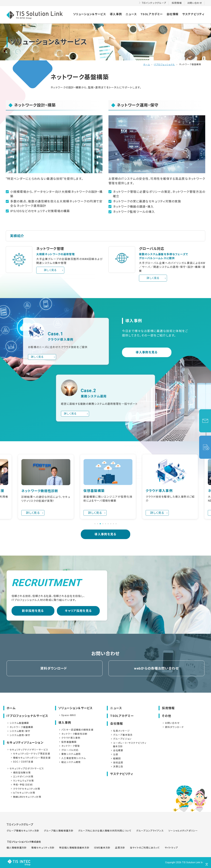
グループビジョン (121, 739)
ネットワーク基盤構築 (20, 727)
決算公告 (117, 767)
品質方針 (120, 848)
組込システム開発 (70, 762)
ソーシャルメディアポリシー (183, 831)
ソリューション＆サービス (90, 14)
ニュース (131, 14)
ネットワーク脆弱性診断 (73, 734)
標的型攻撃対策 (20, 773)
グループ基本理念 (121, 735)
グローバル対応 (68, 750)
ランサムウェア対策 (22, 781)
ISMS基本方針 (102, 848)
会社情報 (173, 14)
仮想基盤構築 (68, 742)
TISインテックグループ (154, 3)
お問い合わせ (195, 3)
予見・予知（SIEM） (22, 785)
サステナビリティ (193, 14)
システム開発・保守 (19, 731)
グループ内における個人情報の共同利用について (105, 831)
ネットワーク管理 (69, 746)
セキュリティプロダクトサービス (25, 769)
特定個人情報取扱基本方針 (74, 848)
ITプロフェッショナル (164, 65)
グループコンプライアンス (150, 831)
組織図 (115, 758)
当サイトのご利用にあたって (145, 848)
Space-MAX (67, 715)
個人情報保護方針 (17, 848)
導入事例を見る (147, 352)
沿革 (114, 755)
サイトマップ (171, 848)
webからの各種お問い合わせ (156, 668)
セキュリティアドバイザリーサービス (27, 750)
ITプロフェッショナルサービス (27, 716)
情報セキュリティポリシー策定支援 (30, 758)
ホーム (147, 65)
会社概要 (117, 750)
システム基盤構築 (18, 723)
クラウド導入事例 (69, 738)
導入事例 (116, 14)
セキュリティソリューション (25, 743)
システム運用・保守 (19, 735)
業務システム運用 (70, 754)
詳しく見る (50, 270)
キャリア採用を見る (78, 611)
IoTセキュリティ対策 (23, 793)
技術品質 (117, 763)
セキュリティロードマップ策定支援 (30, 754)
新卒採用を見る (33, 611)
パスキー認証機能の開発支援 (76, 730)
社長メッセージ (120, 731)
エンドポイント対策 (22, 777)
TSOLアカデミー (152, 14)
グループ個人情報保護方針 (59, 831)
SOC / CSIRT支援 (22, 762)
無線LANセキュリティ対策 (26, 797)
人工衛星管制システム (72, 758)
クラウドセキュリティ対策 (25, 789)
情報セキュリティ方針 (43, 848)
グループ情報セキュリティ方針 (23, 831)
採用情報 (177, 3)
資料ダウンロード (54, 668)
